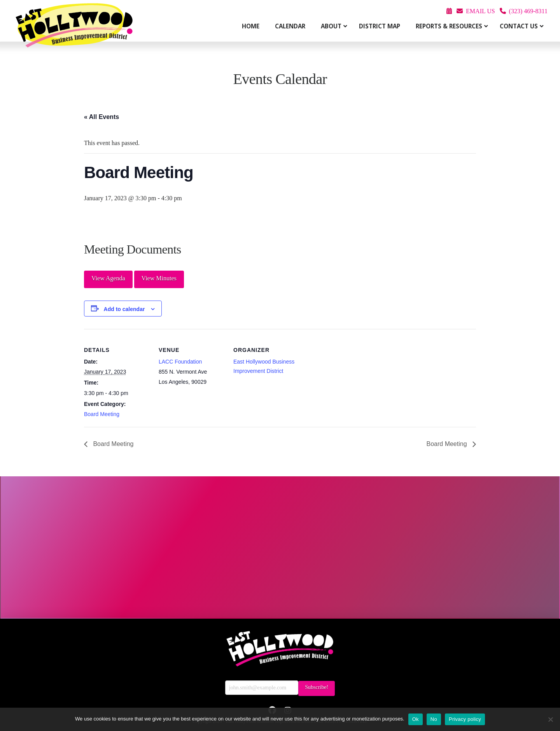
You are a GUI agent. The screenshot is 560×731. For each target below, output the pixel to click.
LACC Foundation (180, 362)
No (434, 719)
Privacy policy (465, 719)
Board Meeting (102, 414)
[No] (550, 719)
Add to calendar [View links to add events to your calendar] (124, 309)
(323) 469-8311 (528, 11)
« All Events (101, 117)
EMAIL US (480, 11)
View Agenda (108, 278)
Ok (416, 719)
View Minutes (159, 278)
